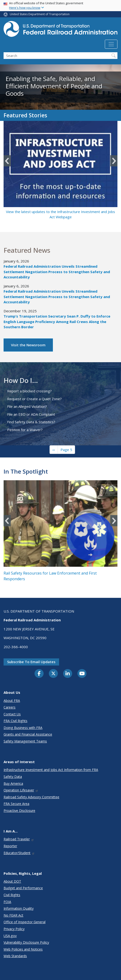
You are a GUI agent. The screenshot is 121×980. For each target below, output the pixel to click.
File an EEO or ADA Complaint (31, 414)
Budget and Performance (23, 888)
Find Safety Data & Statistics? (31, 422)
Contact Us (12, 714)
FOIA (7, 902)
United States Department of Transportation (40, 14)
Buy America (13, 783)
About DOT (12, 881)
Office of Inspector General (25, 922)
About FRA (12, 701)
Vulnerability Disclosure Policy (26, 942)
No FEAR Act (13, 915)
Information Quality (19, 908)
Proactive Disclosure (19, 811)
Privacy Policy (14, 929)
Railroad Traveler (19, 839)
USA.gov (10, 936)
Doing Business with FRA (23, 728)
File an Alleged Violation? (27, 406)
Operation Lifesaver (21, 790)
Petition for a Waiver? (25, 430)
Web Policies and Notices (23, 949)
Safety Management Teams (25, 741)
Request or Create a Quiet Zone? (34, 399)
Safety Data (13, 777)
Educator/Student (19, 853)
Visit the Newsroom (28, 345)
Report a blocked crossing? (29, 391)
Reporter (10, 846)
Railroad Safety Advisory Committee (31, 797)
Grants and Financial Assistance (28, 734)
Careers (10, 707)
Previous (7, 161)
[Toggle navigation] (111, 44)
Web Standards (15, 956)
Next (114, 161)
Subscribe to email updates (31, 662)
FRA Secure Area (16, 804)
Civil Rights (12, 895)
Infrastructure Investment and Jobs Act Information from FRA (51, 770)
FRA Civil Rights (15, 721)
